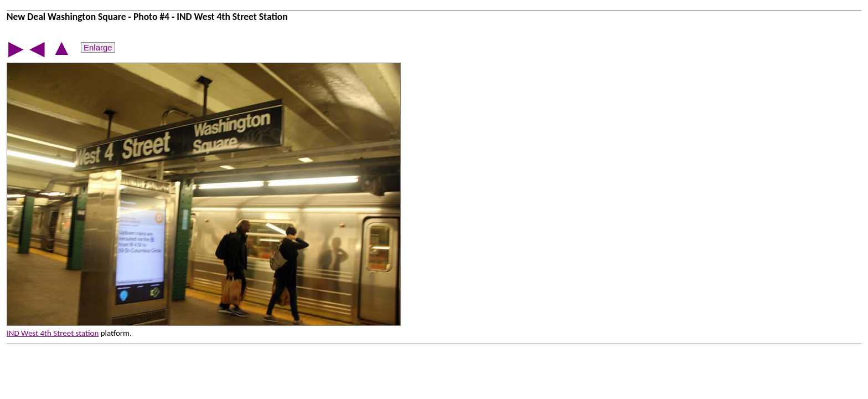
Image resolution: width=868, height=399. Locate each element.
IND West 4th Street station (53, 333)
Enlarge (98, 47)
